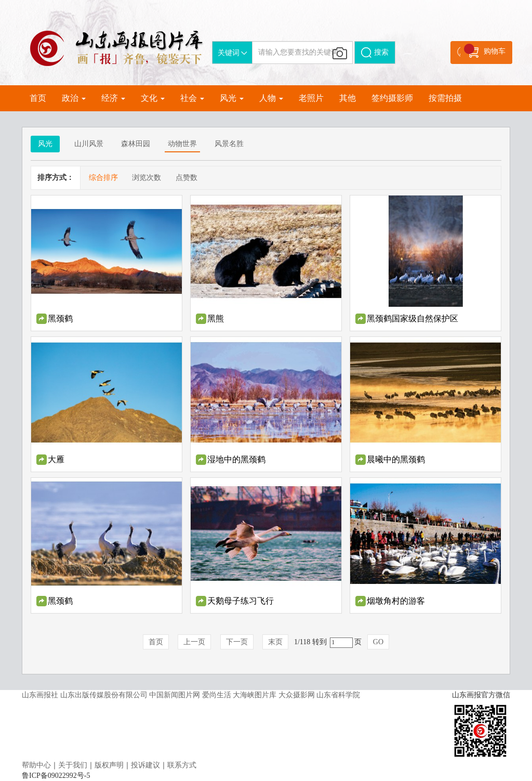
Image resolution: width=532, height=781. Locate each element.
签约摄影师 (392, 98)
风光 (232, 98)
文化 (153, 98)
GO (378, 642)
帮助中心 (36, 765)
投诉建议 (145, 765)
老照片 (311, 98)
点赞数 (187, 178)
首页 (38, 98)
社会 (192, 98)
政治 (74, 98)
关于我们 (73, 765)
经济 (113, 98)
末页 (275, 642)
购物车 (485, 51)
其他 (348, 98)
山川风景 (89, 144)
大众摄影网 (297, 695)
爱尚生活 (217, 695)
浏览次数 (147, 178)
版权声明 (109, 765)
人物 (271, 98)
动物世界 (182, 144)
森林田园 (136, 144)
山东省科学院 (338, 695)
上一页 (194, 642)
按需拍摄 (445, 98)
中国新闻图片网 (175, 695)
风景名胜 (229, 144)
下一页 (237, 642)
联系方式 (182, 765)
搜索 (375, 53)
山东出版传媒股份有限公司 (104, 695)
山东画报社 (40, 695)
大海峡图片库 (255, 695)
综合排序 (103, 178)
